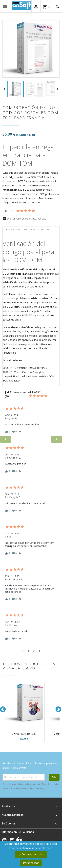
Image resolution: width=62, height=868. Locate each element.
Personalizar (31, 863)
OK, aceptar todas (31, 854)
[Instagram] (11, 840)
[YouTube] (4, 840)
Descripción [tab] (12, 230)
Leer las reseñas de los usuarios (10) (24, 219)
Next (59, 709)
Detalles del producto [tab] (39, 230)
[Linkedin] (19, 840)
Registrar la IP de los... (24, 734)
